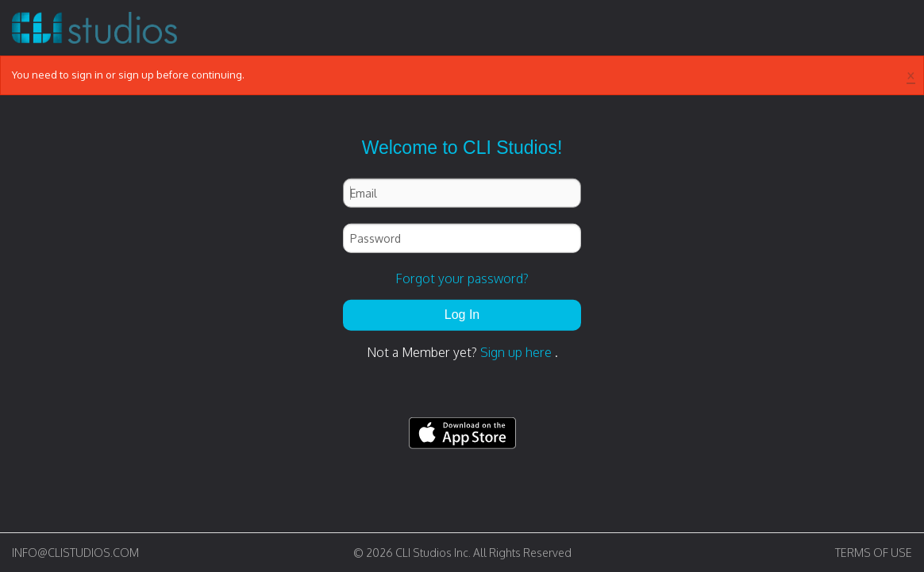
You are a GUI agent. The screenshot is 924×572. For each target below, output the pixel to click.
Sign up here (516, 352)
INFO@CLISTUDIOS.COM (75, 553)
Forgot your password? (462, 278)
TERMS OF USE (874, 553)
